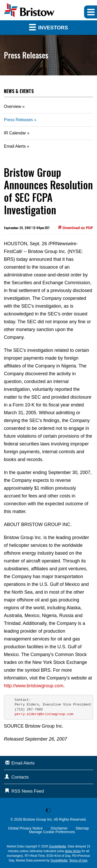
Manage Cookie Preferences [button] (52, 832)
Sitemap (82, 828)
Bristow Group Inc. (38, 819)
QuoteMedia (57, 846)
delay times (73, 851)
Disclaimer (59, 828)
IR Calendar (15, 133)
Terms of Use (78, 860)
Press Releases (18, 120)
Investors (48, 27)
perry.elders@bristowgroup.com (44, 714)
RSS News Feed (28, 791)
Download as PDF (76, 228)
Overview (13, 106)
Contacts (20, 777)
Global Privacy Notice (25, 828)
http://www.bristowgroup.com (34, 686)
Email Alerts (15, 146)
